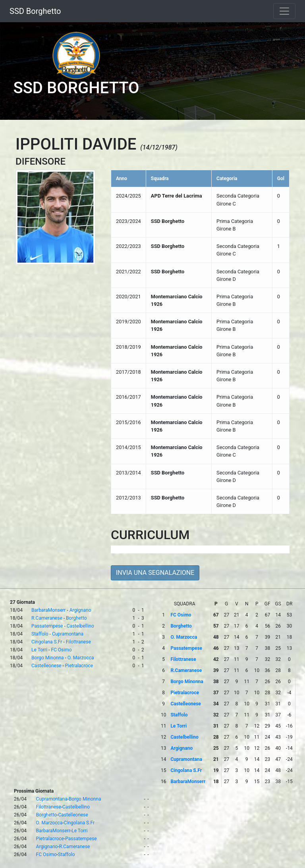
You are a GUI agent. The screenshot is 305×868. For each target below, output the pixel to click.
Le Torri (39, 650)
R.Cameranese (47, 618)
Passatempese (47, 626)
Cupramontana (68, 634)
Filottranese (78, 642)
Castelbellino (80, 626)
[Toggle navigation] (284, 11)
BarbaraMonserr (48, 610)
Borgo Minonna (47, 658)
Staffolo (40, 634)
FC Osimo (61, 650)
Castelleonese (46, 666)
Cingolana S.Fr (47, 642)
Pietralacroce (79, 666)
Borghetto (76, 618)
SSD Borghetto (35, 11)
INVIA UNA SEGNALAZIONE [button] (155, 573)
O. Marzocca (81, 658)
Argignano (80, 610)
